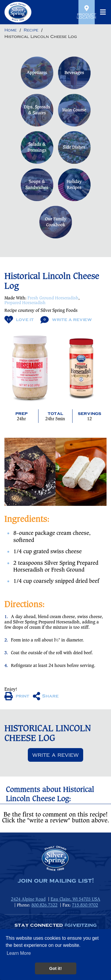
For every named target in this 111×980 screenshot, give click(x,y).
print (17, 696)
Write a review (55, 755)
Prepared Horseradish (25, 303)
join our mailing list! (56, 881)
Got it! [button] (55, 968)
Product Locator (87, 12)
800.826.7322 (44, 905)
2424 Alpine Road (28, 899)
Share (46, 696)
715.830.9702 (85, 905)
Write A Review (66, 320)
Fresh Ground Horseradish (53, 298)
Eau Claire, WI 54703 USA (75, 899)
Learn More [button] (19, 953)
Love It (19, 320)
